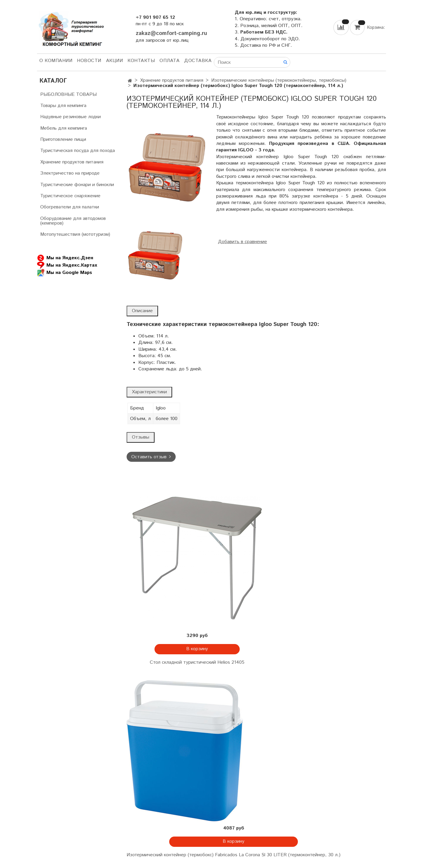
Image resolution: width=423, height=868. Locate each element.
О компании (56, 61)
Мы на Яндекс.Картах (67, 265)
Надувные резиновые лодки (70, 117)
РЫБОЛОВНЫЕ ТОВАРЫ (68, 95)
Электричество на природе (70, 173)
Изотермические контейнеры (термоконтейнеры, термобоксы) (279, 80)
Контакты (141, 61)
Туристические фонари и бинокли (77, 185)
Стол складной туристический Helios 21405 (197, 662)
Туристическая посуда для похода (78, 151)
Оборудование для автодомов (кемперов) (73, 221)
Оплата (169, 61)
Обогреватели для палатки (70, 207)
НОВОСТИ (89, 61)
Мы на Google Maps (64, 273)
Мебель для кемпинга (64, 128)
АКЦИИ (115, 61)
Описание (142, 311)
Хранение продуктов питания (172, 80)
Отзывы (141, 437)
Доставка (198, 61)
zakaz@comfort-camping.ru (171, 33)
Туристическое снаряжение (70, 196)
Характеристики (149, 392)
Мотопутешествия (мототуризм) (75, 234)
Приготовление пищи (63, 139)
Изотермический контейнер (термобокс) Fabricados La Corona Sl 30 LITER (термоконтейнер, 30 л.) (234, 855)
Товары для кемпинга (63, 106)
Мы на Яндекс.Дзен (65, 258)
